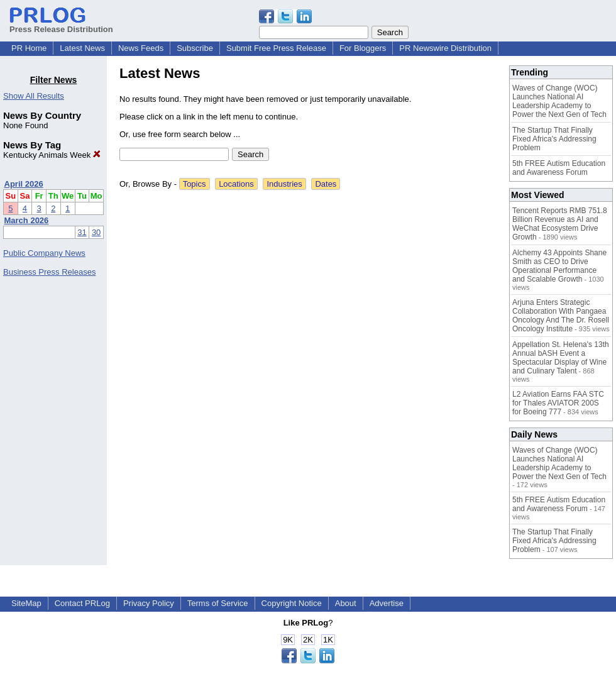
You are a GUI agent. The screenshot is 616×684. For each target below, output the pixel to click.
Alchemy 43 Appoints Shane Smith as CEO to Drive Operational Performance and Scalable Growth (559, 266)
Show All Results (34, 96)
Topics (195, 184)
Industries (284, 184)
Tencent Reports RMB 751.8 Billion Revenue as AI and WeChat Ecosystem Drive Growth (560, 224)
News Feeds (141, 48)
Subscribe (195, 48)
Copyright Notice (292, 603)
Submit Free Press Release (276, 48)
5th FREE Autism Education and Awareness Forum (559, 168)
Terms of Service (218, 603)
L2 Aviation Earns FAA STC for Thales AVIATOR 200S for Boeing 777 (558, 403)
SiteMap (26, 603)
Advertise (387, 603)
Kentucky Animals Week (52, 155)
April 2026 (24, 184)
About (346, 603)
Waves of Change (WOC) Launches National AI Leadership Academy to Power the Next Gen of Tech (559, 101)
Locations (236, 184)
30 (96, 232)
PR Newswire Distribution (445, 48)
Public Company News (44, 253)
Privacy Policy (149, 603)
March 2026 (27, 220)
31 (82, 232)
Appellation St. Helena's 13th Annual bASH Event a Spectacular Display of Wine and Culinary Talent (561, 358)
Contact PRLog (82, 603)
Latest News (82, 48)
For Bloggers (363, 48)
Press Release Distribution (61, 25)
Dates (326, 184)
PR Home (29, 48)
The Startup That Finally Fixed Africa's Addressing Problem (554, 139)
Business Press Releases (49, 272)
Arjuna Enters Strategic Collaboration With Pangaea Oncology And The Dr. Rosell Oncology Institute (561, 316)
